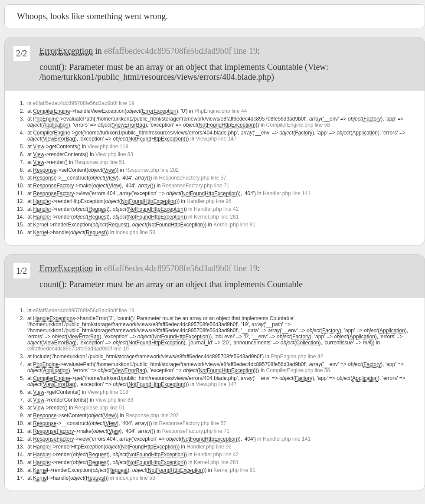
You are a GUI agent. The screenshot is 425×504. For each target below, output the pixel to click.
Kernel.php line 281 (216, 217)
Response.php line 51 (100, 162)
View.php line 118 (108, 147)
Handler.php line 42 (216, 209)
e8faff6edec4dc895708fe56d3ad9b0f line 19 (181, 51)
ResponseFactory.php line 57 (193, 178)
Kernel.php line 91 (234, 225)
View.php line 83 (114, 154)
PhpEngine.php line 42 (297, 357)
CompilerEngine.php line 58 (298, 125)
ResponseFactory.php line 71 (196, 186)
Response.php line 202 (152, 170)
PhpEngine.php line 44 (221, 111)
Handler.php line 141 (287, 193)
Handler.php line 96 (209, 201)
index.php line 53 (136, 232)
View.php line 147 (216, 139)
